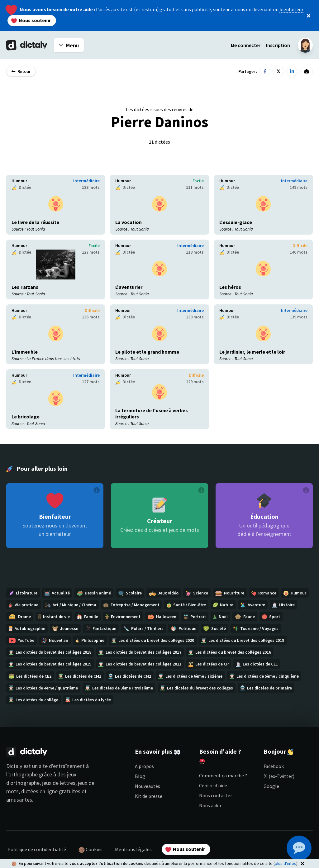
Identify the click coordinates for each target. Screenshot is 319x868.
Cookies (90, 850)
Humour (19, 181)
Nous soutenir (31, 20)
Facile (198, 181)
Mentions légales (133, 849)
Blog (140, 776)
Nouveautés (148, 786)
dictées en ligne (39, 791)
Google (271, 786)
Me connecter (246, 45)
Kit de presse (149, 796)
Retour (21, 71)
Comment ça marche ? (223, 775)
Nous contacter (216, 795)
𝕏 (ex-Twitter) (279, 776)
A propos (144, 766)
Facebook (274, 766)
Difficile (300, 246)
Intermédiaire (86, 181)
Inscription (278, 45)
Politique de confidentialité (37, 849)
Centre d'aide (213, 785)
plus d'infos (286, 863)
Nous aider (210, 805)
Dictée (21, 187)
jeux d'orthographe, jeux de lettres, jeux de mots (50, 783)
